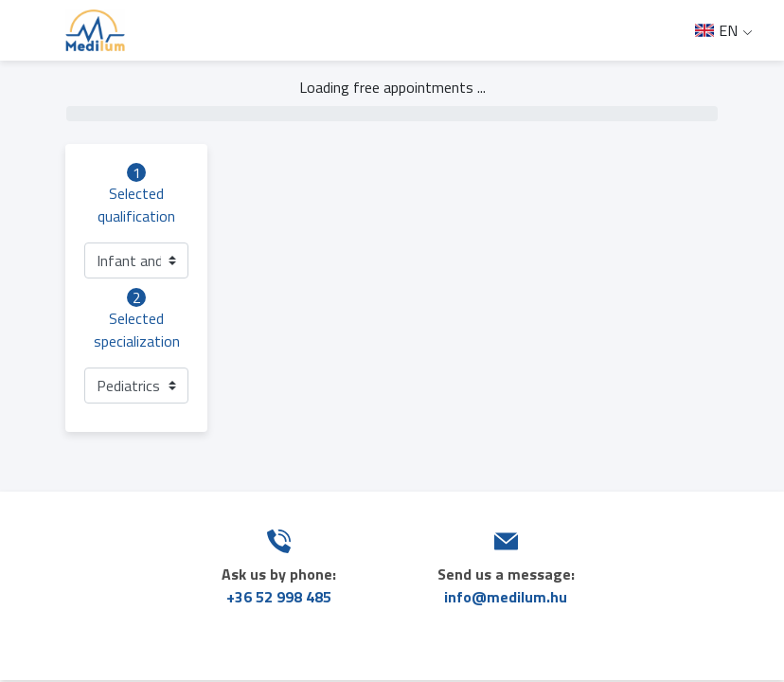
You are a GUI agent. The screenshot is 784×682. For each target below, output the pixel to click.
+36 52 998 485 (279, 597)
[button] (136, 260)
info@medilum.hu (506, 597)
